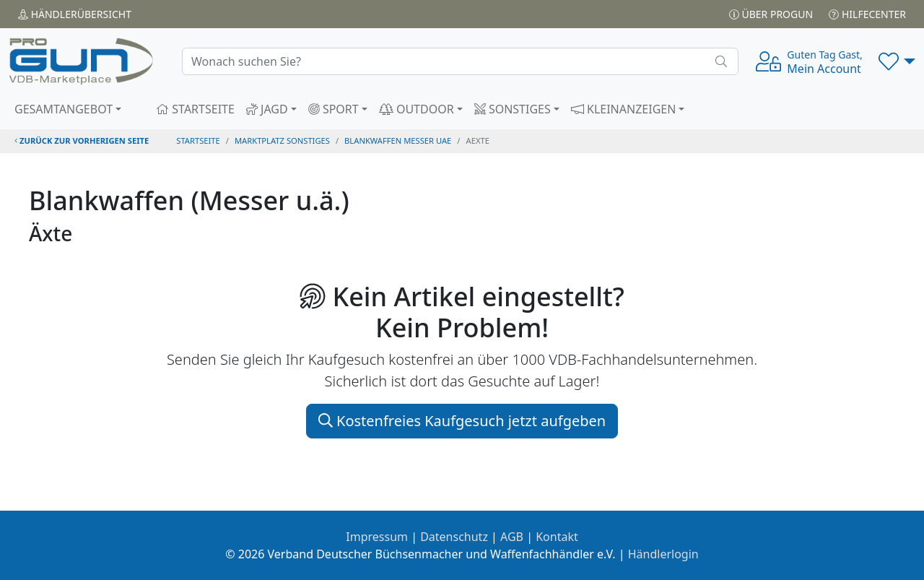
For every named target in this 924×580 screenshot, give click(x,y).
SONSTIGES (513, 109)
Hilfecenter (867, 14)
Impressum (377, 537)
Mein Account (824, 62)
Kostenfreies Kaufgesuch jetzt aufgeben (462, 421)
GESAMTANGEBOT (64, 109)
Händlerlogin (663, 554)
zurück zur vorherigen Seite (82, 140)
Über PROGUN (771, 14)
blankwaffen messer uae (398, 140)
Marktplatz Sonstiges (282, 140)
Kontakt (557, 537)
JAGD (267, 109)
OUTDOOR (417, 109)
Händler (75, 14)
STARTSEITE (195, 109)
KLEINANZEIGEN (624, 109)
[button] (897, 61)
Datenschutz (454, 537)
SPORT (334, 109)
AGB (512, 537)
